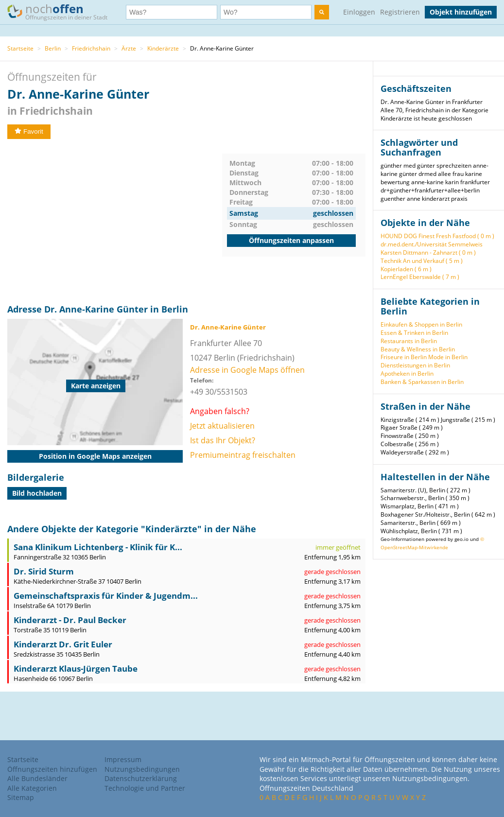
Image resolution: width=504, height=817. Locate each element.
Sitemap (21, 797)
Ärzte (129, 48)
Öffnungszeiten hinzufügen (52, 769)
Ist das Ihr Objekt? (223, 440)
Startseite (20, 48)
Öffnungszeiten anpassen (291, 240)
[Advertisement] (115, 222)
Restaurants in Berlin (409, 341)
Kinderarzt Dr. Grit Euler (63, 644)
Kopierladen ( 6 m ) (406, 269)
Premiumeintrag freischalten (243, 455)
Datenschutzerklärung (141, 778)
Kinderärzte (163, 48)
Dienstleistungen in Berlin (415, 365)
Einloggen (359, 12)
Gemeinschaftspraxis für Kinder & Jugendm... (106, 596)
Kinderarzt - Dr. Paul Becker (70, 620)
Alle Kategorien (32, 788)
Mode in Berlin (448, 357)
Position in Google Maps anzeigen (95, 456)
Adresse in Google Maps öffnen (247, 370)
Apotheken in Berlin (407, 374)
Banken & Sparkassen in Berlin (422, 382)
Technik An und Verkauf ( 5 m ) (422, 261)
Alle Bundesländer (37, 778)
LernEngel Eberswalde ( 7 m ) (420, 277)
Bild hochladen (37, 493)
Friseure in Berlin (404, 357)
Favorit (29, 131)
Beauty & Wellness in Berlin (418, 349)
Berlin (53, 48)
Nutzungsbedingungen (142, 769)
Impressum (123, 759)
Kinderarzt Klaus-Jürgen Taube (76, 669)
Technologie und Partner (145, 788)
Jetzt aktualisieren (222, 426)
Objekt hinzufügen (461, 12)
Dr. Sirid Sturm (44, 571)
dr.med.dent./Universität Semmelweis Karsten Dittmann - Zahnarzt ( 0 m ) (432, 248)
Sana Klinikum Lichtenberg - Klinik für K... (98, 547)
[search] (322, 12)
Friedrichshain (91, 48)
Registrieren (400, 12)
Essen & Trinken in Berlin (414, 333)
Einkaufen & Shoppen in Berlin (421, 324)
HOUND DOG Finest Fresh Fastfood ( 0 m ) (437, 236)
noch (62, 11)
